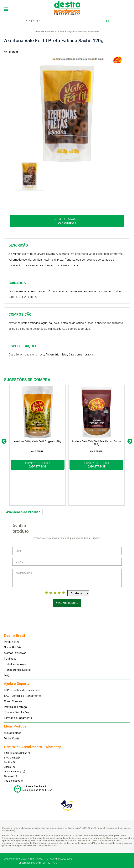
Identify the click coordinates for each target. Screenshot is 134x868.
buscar (108, 20)
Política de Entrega (15, 707)
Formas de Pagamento (18, 718)
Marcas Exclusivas (15, 653)
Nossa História (13, 647)
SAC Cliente (12, 758)
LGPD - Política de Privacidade (22, 690)
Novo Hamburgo (15, 771)
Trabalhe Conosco (15, 664)
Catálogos (10, 659)
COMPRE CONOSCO (67, 221)
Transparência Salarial (18, 670)
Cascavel (10, 776)
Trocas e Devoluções (17, 712)
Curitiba (10, 762)
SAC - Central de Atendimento (22, 696)
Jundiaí (9, 767)
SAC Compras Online (17, 753)
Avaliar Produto (67, 603)
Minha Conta (12, 738)
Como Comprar (13, 701)
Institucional (11, 642)
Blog (7, 675)
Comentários (67, 578)
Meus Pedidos (13, 733)
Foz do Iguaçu (13, 781)
